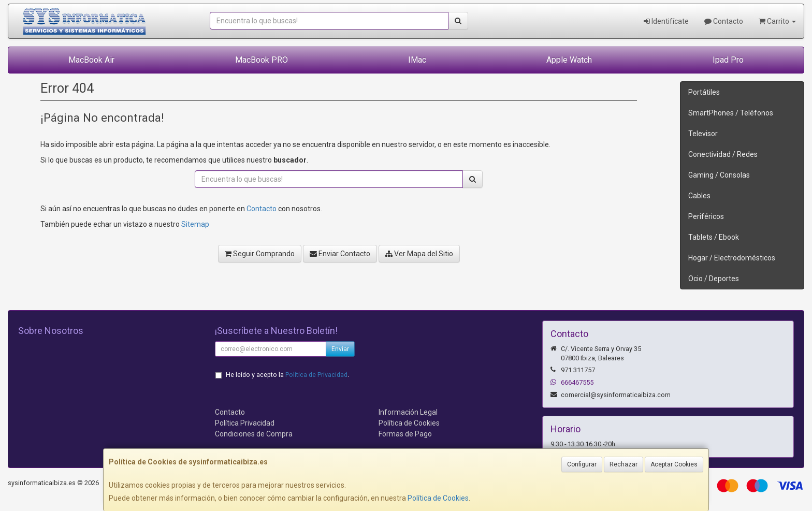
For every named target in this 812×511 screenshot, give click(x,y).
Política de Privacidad (316, 375)
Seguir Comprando (260, 254)
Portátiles (704, 92)
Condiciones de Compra (254, 434)
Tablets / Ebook (714, 237)
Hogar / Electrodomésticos (732, 258)
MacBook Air (91, 60)
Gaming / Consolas (719, 175)
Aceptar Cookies (674, 464)
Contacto (724, 21)
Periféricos (706, 216)
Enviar (340, 349)
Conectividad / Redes (723, 154)
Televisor (703, 134)
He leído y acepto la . (287, 375)
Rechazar (624, 464)
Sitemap (195, 224)
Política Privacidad (245, 423)
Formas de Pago (405, 434)
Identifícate (666, 21)
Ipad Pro (728, 60)
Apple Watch (569, 60)
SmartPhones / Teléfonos (731, 113)
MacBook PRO (262, 60)
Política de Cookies (438, 498)
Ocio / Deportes (714, 279)
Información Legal (408, 412)
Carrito (777, 21)
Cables (699, 196)
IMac (417, 60)
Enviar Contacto (340, 254)
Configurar (582, 464)
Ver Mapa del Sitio (419, 254)
